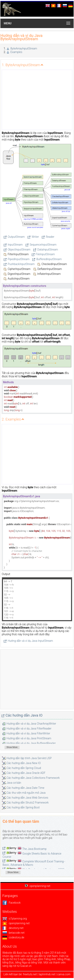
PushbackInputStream (21, 264)
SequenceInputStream (43, 245)
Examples (16, 52)
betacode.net (13, 933)
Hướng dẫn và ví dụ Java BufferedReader (31, 743)
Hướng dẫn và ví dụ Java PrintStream (29, 738)
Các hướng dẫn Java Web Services (27, 798)
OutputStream (16, 237)
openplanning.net (16, 923)
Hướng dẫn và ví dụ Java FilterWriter (28, 733)
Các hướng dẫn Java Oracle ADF (26, 773)
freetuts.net (30, 974)
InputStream (15, 245)
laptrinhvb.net (47, 974)
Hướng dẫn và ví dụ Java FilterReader (29, 729)
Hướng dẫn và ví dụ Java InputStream (30, 641)
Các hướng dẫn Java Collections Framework (33, 778)
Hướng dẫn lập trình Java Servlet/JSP (29, 758)
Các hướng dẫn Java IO (24, 715)
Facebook (11, 903)
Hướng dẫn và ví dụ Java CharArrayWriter (31, 724)
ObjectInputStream (19, 250)
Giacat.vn (26, 966)
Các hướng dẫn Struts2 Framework (28, 803)
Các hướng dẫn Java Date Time (25, 788)
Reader (50, 237)
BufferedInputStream (49, 259)
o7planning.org (15, 919)
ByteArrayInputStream (24, 48)
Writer (35, 237)
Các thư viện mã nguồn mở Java (26, 793)
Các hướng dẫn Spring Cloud (24, 768)
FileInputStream (45, 254)
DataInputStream (48, 250)
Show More (12, 747)
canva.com (64, 974)
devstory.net (13, 928)
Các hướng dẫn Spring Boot (23, 807)
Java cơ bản (14, 783)
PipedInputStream (19, 259)
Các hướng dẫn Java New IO (24, 763)
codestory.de (13, 937)
